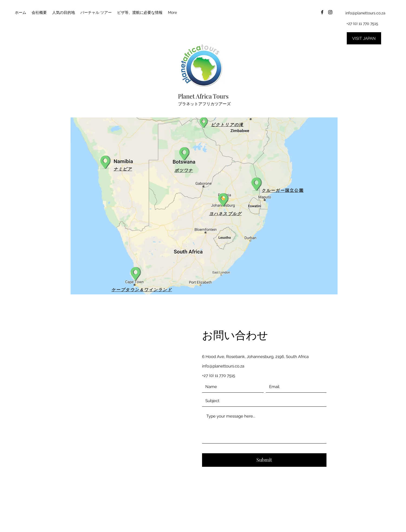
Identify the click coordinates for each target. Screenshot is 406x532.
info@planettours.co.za (365, 13)
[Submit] (264, 460)
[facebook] (322, 12)
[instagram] (330, 12)
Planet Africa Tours (203, 96)
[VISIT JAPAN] (364, 38)
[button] (224, 198)
